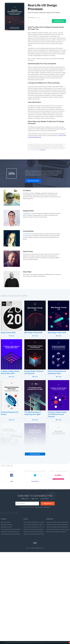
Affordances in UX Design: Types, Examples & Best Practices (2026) (34, 529)
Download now (59, 21)
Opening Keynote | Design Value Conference (56, 532)
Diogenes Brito (27, 213)
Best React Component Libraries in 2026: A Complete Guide (34, 532)
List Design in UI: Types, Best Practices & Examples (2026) (34, 534)
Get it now (12, 336)
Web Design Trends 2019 (33, 333)
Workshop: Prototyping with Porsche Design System (58, 522)
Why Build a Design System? (58, 455)
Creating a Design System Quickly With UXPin (11, 529)
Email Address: (34, 18)
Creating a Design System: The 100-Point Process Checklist (57, 414)
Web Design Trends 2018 (57, 333)
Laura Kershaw (27, 234)
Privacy (28, 548)
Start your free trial (33, 181)
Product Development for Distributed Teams (10, 534)
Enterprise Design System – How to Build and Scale (58, 529)
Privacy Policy (42, 150)
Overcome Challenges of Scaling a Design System (57, 527)
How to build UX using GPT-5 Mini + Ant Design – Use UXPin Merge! (34, 522)
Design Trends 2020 (8, 333)
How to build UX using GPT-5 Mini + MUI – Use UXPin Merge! (34, 527)
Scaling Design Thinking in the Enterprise (10, 532)
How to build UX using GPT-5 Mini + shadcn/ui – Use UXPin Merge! (34, 525)
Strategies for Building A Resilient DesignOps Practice (58, 525)
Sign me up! (48, 504)
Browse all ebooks (35, 454)
